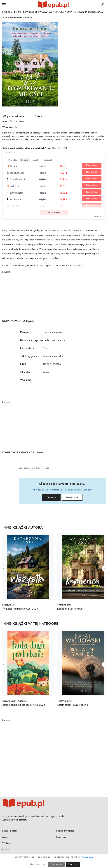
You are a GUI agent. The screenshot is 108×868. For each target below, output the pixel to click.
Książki (17, 12)
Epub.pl (6, 12)
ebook (35, 160)
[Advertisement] (54, 295)
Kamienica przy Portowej (70, 609)
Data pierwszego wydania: (35, 340)
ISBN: (23, 364)
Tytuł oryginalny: (30, 356)
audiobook (47, 160)
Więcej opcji (88, 857)
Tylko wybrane (57, 864)
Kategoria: (26, 332)
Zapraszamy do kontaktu (15, 820)
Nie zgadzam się (38, 864)
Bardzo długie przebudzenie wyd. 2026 (24, 705)
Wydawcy (7, 843)
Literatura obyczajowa (89, 12)
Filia (16, 127)
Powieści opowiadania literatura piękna (48, 12)
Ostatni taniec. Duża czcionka (73, 705)
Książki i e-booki (9, 831)
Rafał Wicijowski (65, 701)
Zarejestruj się (76, 497)
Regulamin (61, 837)
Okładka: (25, 372)
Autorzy (6, 837)
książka (25, 160)
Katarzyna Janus (17, 121)
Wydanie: (26, 380)
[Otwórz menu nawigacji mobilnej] (4, 5)
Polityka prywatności (65, 831)
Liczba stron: (27, 348)
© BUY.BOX (97, 216)
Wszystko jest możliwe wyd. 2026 (20, 609)
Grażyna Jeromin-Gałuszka (14, 701)
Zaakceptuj (73, 864)
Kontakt (6, 849)
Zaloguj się (48, 497)
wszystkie (12, 160)
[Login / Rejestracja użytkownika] (103, 5)
